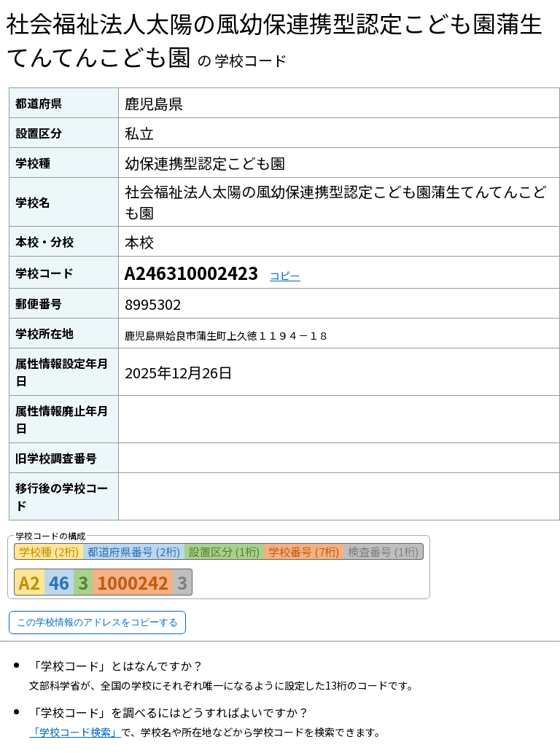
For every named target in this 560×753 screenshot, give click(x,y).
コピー (285, 276)
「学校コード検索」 (75, 732)
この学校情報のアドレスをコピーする (97, 622)
